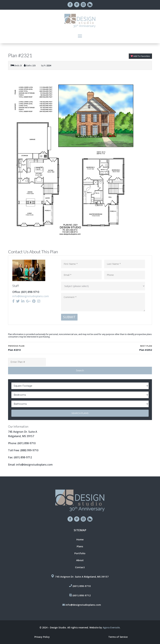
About (80, 560)
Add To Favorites (140, 56)
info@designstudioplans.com (31, 296)
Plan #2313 (43, 348)
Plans (80, 546)
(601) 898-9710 (27, 443)
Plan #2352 (118, 348)
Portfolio (80, 553)
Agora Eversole (111, 627)
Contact (80, 567)
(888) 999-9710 (29, 450)
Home (80, 539)
